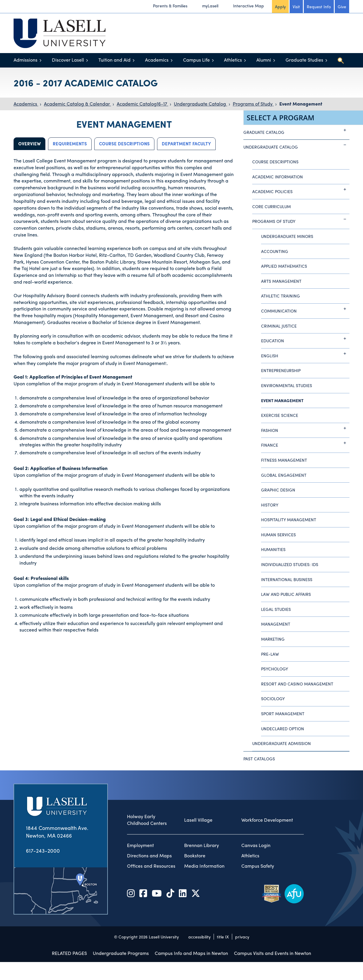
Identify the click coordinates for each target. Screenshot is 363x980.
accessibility (199, 937)
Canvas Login (256, 845)
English (305, 353)
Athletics (233, 60)
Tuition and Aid (114, 60)
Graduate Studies (304, 60)
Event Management (301, 104)
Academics (157, 60)
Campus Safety (258, 866)
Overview (29, 144)
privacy (242, 937)
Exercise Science (280, 415)
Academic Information (278, 177)
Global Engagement (284, 475)
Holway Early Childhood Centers (147, 820)
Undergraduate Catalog (201, 104)
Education (305, 338)
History (270, 505)
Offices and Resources (151, 866)
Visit (296, 6)
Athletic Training (280, 296)
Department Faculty (186, 144)
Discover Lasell (68, 60)
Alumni (264, 60)
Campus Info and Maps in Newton (191, 953)
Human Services (278, 535)
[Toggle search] (341, 60)
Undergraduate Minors (287, 236)
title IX (223, 937)
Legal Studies (276, 609)
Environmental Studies (287, 385)
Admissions (25, 60)
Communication (305, 309)
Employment (140, 845)
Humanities (273, 549)
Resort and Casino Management (297, 684)
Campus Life (196, 60)
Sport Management (283, 713)
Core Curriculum (272, 206)
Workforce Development (267, 820)
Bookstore (195, 856)
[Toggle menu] (41, 60)
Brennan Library (202, 845)
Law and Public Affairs (286, 594)
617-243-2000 (43, 850)
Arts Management (281, 281)
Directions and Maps (149, 856)
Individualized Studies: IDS (290, 564)
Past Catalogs (259, 759)
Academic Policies (301, 189)
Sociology (273, 698)
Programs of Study (253, 104)
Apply (280, 6)
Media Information (204, 866)
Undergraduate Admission (282, 743)
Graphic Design (278, 490)
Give (342, 6)
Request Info (319, 6)
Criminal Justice (279, 326)
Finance (305, 443)
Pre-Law (270, 654)
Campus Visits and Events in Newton (273, 953)
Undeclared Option (283, 729)
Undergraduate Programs (121, 953)
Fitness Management (284, 460)
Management (276, 624)
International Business (287, 579)
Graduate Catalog (296, 130)
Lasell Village (198, 820)
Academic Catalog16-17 (142, 104)
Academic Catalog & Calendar (77, 104)
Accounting (275, 251)
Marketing (273, 639)
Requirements (70, 144)
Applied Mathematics (284, 266)
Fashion (305, 428)
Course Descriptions (124, 144)
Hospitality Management (289, 519)
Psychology (275, 669)
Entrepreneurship (281, 370)
